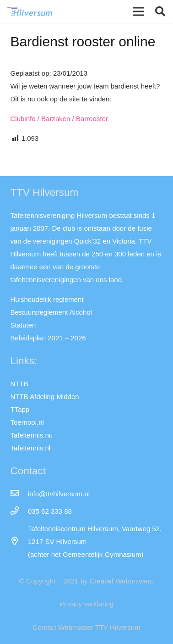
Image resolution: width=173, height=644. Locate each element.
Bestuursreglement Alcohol (51, 312)
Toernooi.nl (27, 422)
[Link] (30, 11)
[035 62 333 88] (19, 511)
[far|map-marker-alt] (19, 542)
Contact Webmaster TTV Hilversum (86, 627)
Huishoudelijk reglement (47, 299)
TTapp (20, 409)
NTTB (19, 384)
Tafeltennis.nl (31, 448)
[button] (160, 11)
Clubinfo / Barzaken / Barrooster (59, 119)
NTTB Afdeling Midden (45, 397)
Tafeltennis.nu (32, 435)
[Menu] (138, 11)
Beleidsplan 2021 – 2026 (48, 338)
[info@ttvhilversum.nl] (19, 494)
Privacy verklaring (86, 604)
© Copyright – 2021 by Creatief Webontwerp (86, 581)
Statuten (23, 325)
